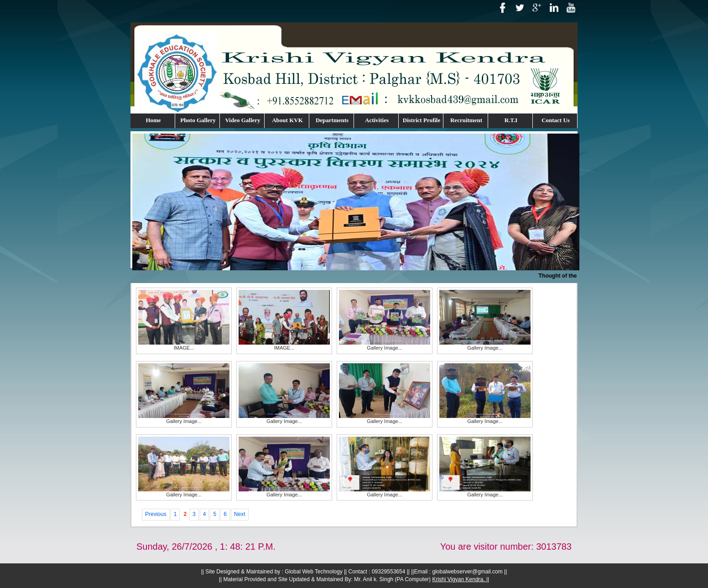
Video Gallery (242, 120)
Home (153, 120)
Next (240, 514)
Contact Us (556, 120)
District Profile (422, 120)
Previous (156, 514)
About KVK (287, 120)
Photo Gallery (198, 120)
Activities (377, 120)
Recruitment (466, 120)
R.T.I (511, 120)
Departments (332, 120)
